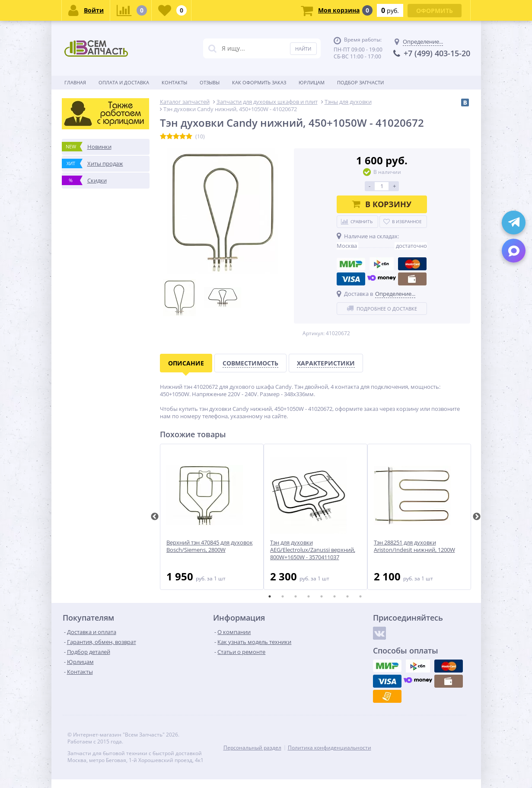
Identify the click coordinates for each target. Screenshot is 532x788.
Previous (155, 517)
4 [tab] (309, 596)
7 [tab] (347, 596)
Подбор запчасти (360, 82)
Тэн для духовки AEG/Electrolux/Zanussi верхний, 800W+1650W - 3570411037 (313, 550)
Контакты (174, 82)
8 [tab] (360, 596)
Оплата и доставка (124, 82)
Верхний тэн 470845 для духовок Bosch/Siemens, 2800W (210, 546)
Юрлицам (312, 82)
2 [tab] (283, 596)
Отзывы (210, 82)
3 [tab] (296, 596)
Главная (75, 82)
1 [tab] (270, 596)
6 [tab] (334, 596)
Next (477, 517)
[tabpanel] (212, 517)
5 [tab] (322, 596)
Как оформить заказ (259, 82)
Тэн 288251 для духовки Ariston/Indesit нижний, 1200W (414, 546)
